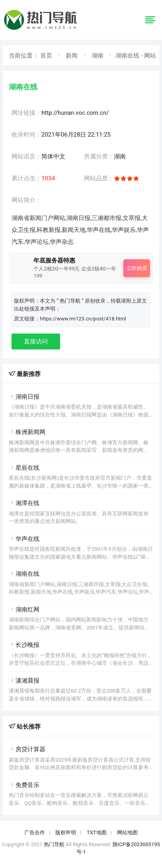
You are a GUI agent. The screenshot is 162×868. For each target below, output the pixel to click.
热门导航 (54, 844)
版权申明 (66, 832)
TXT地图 (97, 832)
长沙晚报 (24, 645)
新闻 (72, 56)
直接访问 (36, 341)
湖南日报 (24, 397)
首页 (46, 56)
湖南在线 (24, 574)
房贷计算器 (27, 749)
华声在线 (24, 539)
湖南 (98, 56)
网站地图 (127, 832)
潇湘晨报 (24, 681)
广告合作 (35, 832)
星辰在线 (24, 468)
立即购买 (137, 268)
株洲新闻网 (27, 432)
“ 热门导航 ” (71, 301)
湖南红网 (24, 610)
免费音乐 (24, 785)
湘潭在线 (24, 503)
